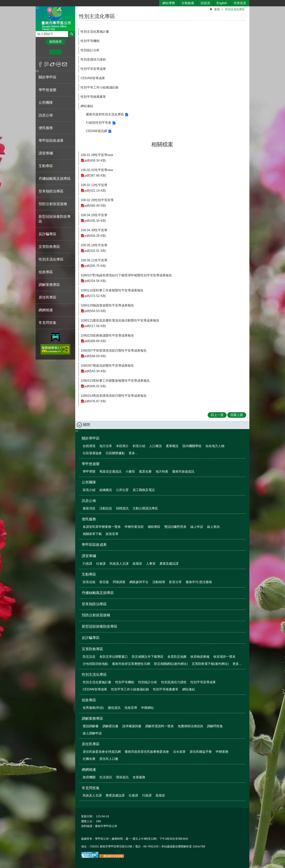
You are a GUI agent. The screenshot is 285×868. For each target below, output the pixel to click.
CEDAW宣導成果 (93, 78)
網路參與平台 (139, 582)
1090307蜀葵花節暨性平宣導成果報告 (107, 366)
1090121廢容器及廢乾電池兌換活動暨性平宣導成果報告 (120, 320)
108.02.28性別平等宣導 (97, 200)
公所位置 (122, 490)
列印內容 (244, 16)
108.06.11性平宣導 (94, 260)
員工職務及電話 (144, 490)
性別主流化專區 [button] (51, 259)
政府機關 (89, 777)
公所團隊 (89, 482)
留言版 (104, 582)
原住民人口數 (109, 759)
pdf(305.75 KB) (95, 266)
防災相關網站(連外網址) (171, 664)
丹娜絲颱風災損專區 (55, 179)
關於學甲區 (91, 438)
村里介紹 (139, 446)
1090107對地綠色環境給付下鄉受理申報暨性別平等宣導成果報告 (126, 275)
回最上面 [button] (237, 415)
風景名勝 (145, 472)
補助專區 (154, 527)
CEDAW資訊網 (96, 131)
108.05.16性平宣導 (94, 245)
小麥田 (130, 472)
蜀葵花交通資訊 (110, 472)
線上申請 (197, 527)
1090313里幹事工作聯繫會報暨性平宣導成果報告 (115, 381)
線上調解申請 (92, 733)
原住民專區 (91, 744)
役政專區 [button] (46, 272)
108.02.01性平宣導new (97, 170)
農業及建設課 (169, 564)
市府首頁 (240, 3)
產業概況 (172, 446)
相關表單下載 (92, 534)
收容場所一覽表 (224, 657)
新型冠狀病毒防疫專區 (55, 219)
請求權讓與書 (132, 726)
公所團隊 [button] (46, 103)
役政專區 (89, 700)
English (222, 3)
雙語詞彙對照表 (175, 527)
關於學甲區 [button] (47, 77)
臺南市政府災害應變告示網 (131, 664)
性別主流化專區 (235, 9)
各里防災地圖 (177, 657)
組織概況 (106, 490)
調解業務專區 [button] (49, 285)
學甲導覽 (89, 472)
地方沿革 (106, 446)
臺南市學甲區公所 (55, 19)
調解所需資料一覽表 (160, 726)
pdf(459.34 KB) (95, 160)
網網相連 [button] (46, 310)
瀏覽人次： (88, 821)
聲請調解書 (91, 726)
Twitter (52, 64)
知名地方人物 (215, 446)
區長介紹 (89, 490)
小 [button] (43, 52)
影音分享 (175, 582)
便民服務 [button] (46, 128)
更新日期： (88, 816)
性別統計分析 (90, 50)
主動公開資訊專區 (145, 508)
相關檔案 (162, 144)
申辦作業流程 (134, 527)
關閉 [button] (86, 425)
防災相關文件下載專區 (148, 657)
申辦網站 (147, 708)
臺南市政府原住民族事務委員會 (147, 752)
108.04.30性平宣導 (94, 230)
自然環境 (89, 446)
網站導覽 (169, 3)
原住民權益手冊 (201, 752)
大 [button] (68, 52)
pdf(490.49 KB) (95, 206)
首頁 (217, 9)
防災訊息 (89, 657)
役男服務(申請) (93, 708)
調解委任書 (110, 726)
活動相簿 (159, 582)
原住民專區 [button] (47, 297)
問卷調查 (119, 582)
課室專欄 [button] (46, 153)
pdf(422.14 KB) (95, 191)
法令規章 (179, 752)
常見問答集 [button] (47, 323)
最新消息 (89, 508)
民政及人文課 (119, 564)
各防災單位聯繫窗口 (114, 657)
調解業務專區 (92, 719)
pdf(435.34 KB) (95, 221)
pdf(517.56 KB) (95, 326)
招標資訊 (122, 508)
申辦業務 (222, 752)
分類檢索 (188, 3)
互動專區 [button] (46, 166)
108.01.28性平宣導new (97, 155)
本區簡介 (122, 446)
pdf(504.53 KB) (95, 311)
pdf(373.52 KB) (95, 296)
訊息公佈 (89, 501)
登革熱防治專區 (51, 191)
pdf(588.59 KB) (95, 356)
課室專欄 (89, 556)
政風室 (137, 564)
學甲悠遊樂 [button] (47, 90)
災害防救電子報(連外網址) (210, 664)
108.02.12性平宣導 (94, 185)
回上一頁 (217, 415)
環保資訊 (122, 777)
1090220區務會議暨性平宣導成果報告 (107, 335)
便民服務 (89, 519)
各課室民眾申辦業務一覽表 (102, 527)
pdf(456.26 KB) (95, 236)
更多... (133, 453)
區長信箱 (89, 582)
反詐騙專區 (47, 234)
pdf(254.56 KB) (95, 281)
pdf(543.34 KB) (95, 371)
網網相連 (89, 770)
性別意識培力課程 (93, 59)
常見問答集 (91, 788)
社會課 (101, 564)
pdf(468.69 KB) (95, 341)
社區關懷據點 (115, 453)
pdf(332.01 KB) (95, 251)
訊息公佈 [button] (46, 115)
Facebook (40, 64)
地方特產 (162, 472)
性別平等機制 (90, 41)
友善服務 (139, 777)
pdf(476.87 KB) (95, 401)
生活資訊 (106, 777)
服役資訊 (114, 708)
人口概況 (156, 446)
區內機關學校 (192, 446)
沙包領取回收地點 (95, 664)
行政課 (87, 564)
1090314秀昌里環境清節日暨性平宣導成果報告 (114, 396)
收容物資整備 (200, 657)
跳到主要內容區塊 (2, 2)
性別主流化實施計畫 (95, 32)
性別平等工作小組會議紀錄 (100, 87)
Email (65, 64)
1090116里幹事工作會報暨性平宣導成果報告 (112, 290)
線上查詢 (213, 527)
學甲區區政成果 (51, 141)
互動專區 (89, 574)
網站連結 (87, 106)
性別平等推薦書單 (93, 97)
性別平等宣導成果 (93, 69)
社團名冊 (89, 759)
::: (37, 8)
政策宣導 (112, 534)
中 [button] (55, 52)
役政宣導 (131, 708)
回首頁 (205, 3)
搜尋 (39, 33)
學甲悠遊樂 (91, 464)
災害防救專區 (92, 649)
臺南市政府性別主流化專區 (105, 114)
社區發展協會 (92, 453)
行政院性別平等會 (99, 123)
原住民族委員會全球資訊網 (102, 752)
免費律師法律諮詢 (190, 726)
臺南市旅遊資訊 (183, 472)
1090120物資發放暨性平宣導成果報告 (107, 305)
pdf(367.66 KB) (95, 176)
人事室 (151, 564)
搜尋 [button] (72, 34)
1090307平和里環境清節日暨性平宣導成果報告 (114, 351)
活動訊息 (106, 508)
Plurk (46, 64)
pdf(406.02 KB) (95, 386)
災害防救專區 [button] (49, 247)
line (58, 64)
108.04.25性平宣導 (94, 215)
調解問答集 (215, 726)
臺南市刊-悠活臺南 (199, 582)
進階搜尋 (55, 42)
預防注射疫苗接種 (53, 204)
